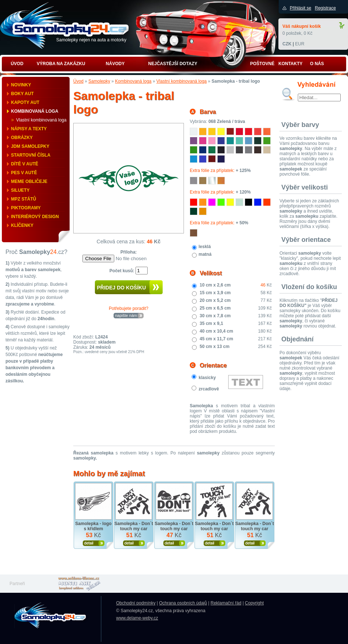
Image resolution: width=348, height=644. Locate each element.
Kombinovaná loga (35, 111)
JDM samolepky (30, 146)
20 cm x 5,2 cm (215, 300)
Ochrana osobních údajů (183, 603)
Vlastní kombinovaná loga (41, 120)
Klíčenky (22, 225)
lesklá (205, 247)
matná (205, 254)
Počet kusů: (123, 271)
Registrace (325, 8)
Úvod (78, 81)
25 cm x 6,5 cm (215, 308)
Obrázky (22, 138)
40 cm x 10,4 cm (216, 331)
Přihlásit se (301, 8)
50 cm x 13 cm (214, 347)
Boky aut (22, 94)
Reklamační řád (226, 603)
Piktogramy (26, 208)
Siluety (20, 190)
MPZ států (24, 199)
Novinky (21, 85)
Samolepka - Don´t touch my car (134, 526)
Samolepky (99, 81)
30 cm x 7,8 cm (215, 316)
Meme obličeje (29, 181)
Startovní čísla (31, 155)
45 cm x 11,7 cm (216, 339)
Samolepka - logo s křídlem (93, 526)
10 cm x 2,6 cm (215, 285)
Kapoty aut (25, 102)
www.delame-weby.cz (137, 618)
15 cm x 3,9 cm (215, 293)
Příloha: (129, 252)
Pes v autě (24, 173)
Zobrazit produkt (94, 543)
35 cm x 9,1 (211, 323)
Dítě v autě (25, 164)
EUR (299, 44)
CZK (287, 44)
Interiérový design (35, 217)
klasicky (207, 378)
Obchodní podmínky (136, 603)
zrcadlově (209, 389)
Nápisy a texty (29, 129)
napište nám (126, 315)
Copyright (254, 603)
